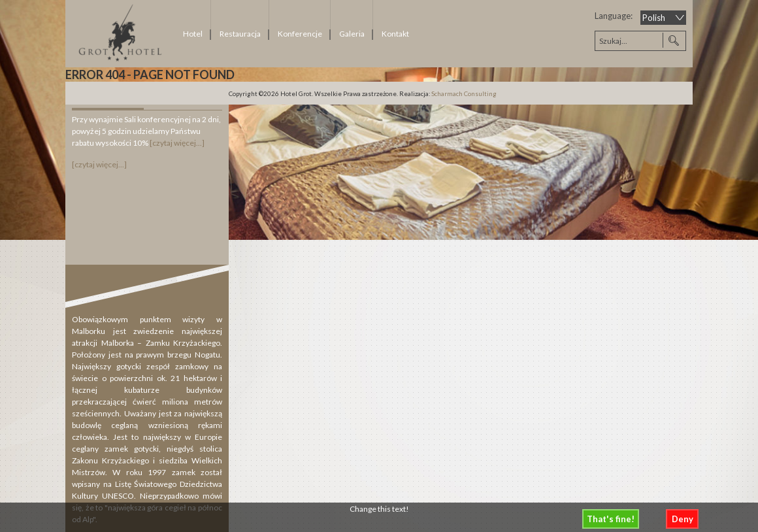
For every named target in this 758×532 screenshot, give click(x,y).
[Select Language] (663, 18)
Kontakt (395, 34)
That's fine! (611, 519)
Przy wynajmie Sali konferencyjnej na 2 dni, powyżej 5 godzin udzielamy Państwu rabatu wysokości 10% (146, 131)
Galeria (352, 34)
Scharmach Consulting (464, 94)
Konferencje (300, 34)
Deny (683, 519)
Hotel (193, 34)
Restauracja (240, 34)
